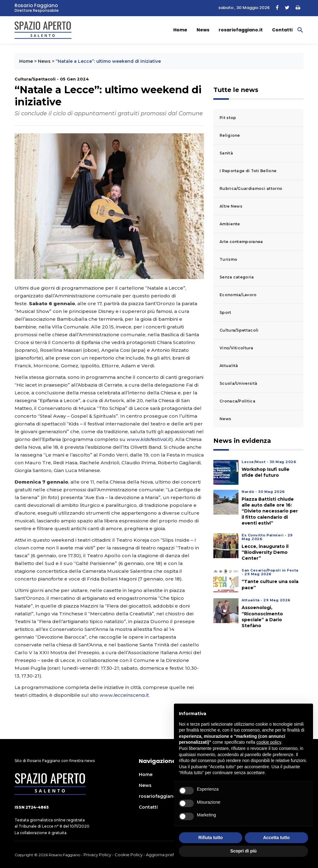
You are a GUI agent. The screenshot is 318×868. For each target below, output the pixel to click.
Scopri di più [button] (244, 851)
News (203, 30)
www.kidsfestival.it (149, 439)
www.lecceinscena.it (124, 695)
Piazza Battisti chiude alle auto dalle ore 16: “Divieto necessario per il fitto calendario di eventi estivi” (270, 511)
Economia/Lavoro (238, 295)
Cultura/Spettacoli (239, 330)
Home (180, 30)
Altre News (231, 206)
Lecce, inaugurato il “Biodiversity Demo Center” (265, 552)
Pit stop (228, 118)
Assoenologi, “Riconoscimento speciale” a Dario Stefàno (262, 617)
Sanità (226, 153)
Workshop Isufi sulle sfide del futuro (266, 472)
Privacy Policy (97, 855)
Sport (225, 312)
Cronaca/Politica (237, 401)
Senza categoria (237, 277)
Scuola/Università (238, 383)
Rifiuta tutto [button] (211, 838)
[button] (300, 30)
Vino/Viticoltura (236, 348)
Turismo (228, 259)
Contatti (282, 30)
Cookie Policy (129, 855)
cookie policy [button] (269, 742)
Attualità (229, 366)
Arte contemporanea (241, 242)
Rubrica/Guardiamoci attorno (251, 188)
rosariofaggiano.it (241, 30)
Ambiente (230, 224)
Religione (230, 135)
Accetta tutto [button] (276, 838)
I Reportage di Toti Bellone (248, 171)
